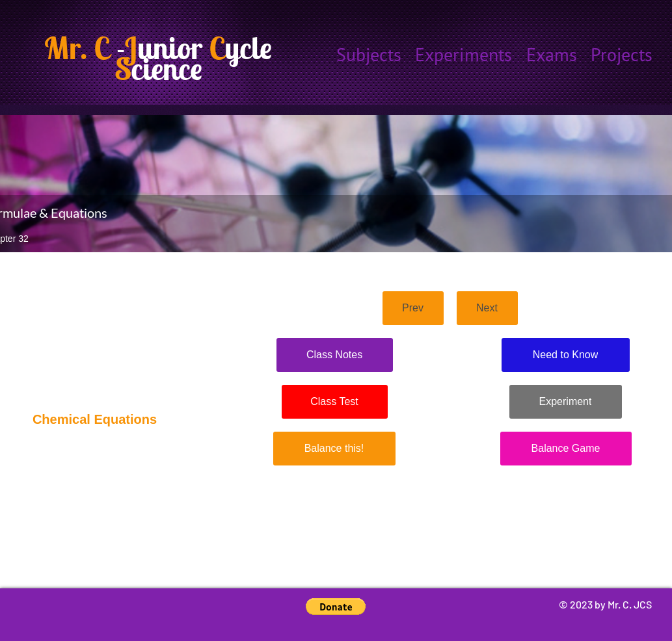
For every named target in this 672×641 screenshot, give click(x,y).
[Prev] (413, 308)
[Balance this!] (334, 449)
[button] (336, 607)
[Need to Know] (566, 355)
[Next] (487, 308)
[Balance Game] (566, 449)
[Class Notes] (335, 355)
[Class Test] (335, 402)
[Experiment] (566, 402)
